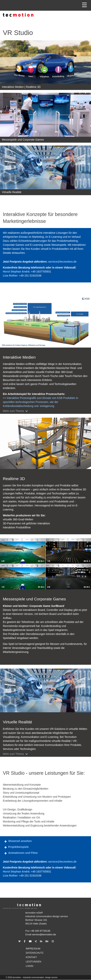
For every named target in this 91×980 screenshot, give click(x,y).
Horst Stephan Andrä (16, 272)
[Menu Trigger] (85, 5)
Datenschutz (35, 953)
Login (29, 966)
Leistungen (33, 962)
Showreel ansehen (20, 841)
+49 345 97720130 (40, 931)
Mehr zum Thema (16, 411)
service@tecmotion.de (62, 262)
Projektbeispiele (18, 847)
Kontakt (31, 957)
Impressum (33, 949)
